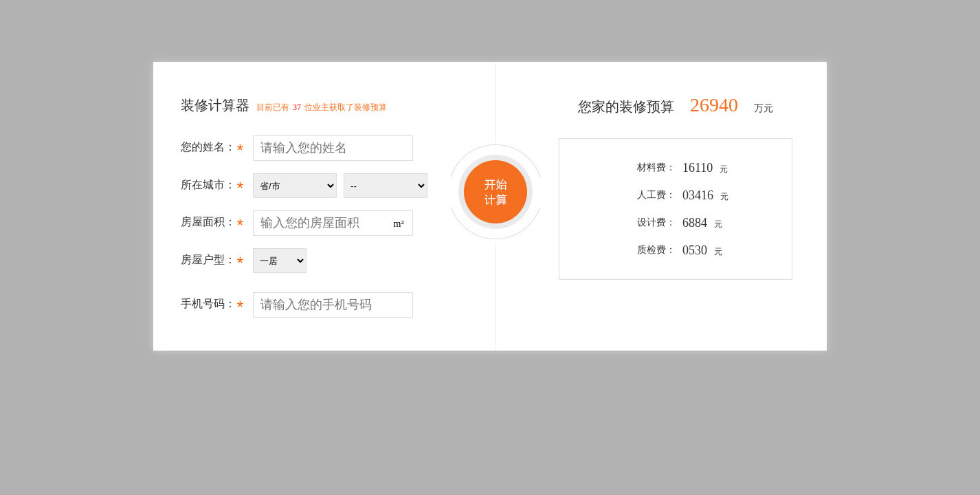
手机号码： (212, 307)
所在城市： (212, 188)
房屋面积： (212, 225)
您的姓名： (212, 151)
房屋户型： (212, 263)
